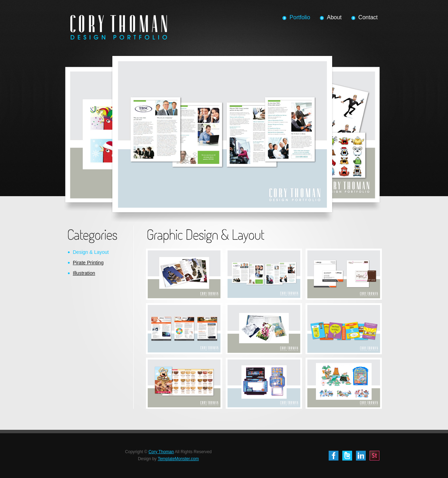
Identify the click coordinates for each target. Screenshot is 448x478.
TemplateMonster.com (178, 459)
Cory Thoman (161, 452)
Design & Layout (91, 252)
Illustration (84, 273)
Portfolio (300, 17)
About (334, 17)
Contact (368, 17)
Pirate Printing (88, 263)
